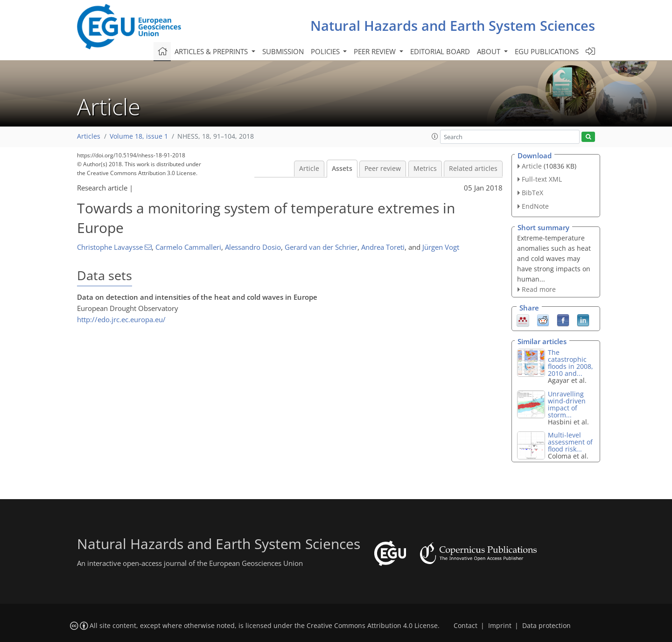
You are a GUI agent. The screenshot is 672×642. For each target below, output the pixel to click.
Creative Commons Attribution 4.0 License (372, 626)
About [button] (490, 51)
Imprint (500, 626)
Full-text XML (542, 179)
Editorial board (440, 51)
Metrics (425, 169)
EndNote (535, 206)
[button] (435, 136)
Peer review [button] (376, 51)
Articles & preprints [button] (212, 51)
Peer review (383, 169)
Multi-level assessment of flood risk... (570, 442)
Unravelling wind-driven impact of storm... (567, 404)
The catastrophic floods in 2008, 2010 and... (570, 363)
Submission (283, 51)
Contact (465, 626)
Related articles (473, 169)
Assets (342, 169)
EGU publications (547, 51)
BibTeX (532, 193)
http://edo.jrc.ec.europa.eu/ (121, 319)
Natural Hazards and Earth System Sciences (453, 25)
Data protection (546, 626)
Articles (89, 136)
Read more (539, 289)
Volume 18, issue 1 (139, 136)
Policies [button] (326, 51)
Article (309, 169)
